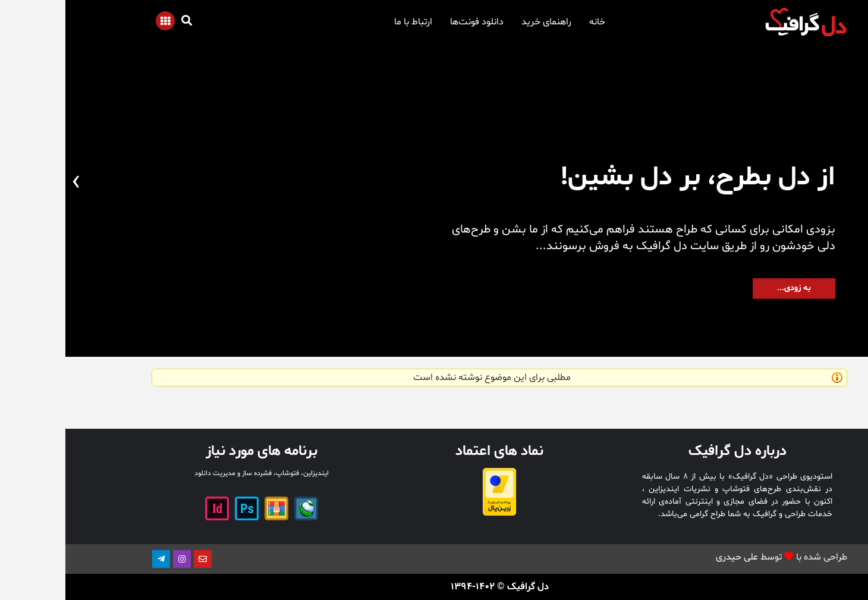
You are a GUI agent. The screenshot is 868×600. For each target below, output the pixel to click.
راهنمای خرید (481, 22)
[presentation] (858, 183)
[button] (835, 321)
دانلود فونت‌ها (411, 22)
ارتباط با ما (348, 22)
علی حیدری (672, 557)
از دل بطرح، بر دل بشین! (633, 177)
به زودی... (729, 288)
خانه (532, 22)
